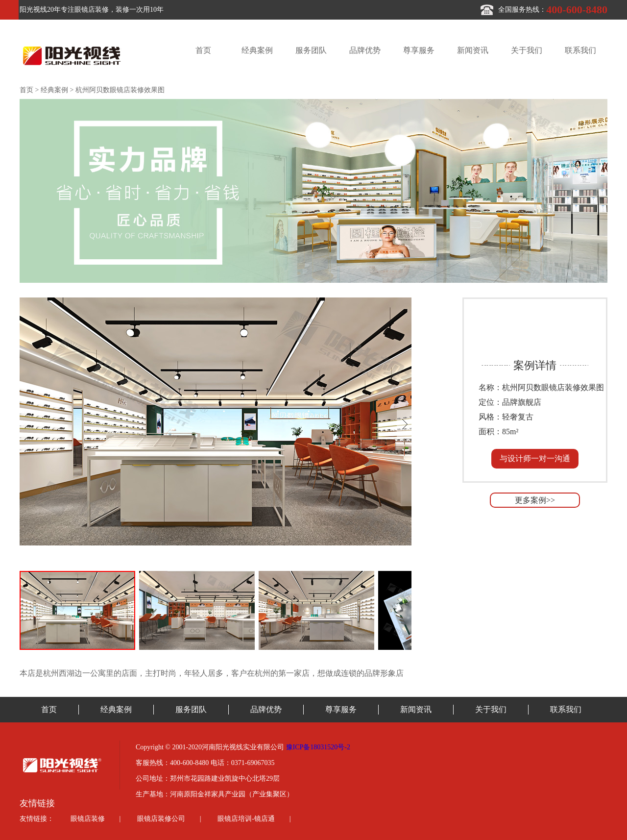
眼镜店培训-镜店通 (246, 819)
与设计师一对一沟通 (535, 458)
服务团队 (311, 50)
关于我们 (527, 50)
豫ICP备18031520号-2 (318, 747)
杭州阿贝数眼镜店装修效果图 (120, 90)
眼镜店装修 (88, 819)
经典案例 (257, 50)
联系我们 (580, 50)
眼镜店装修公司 (161, 819)
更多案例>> (535, 500)
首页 (203, 50)
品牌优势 (365, 50)
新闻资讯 (473, 50)
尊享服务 (419, 50)
